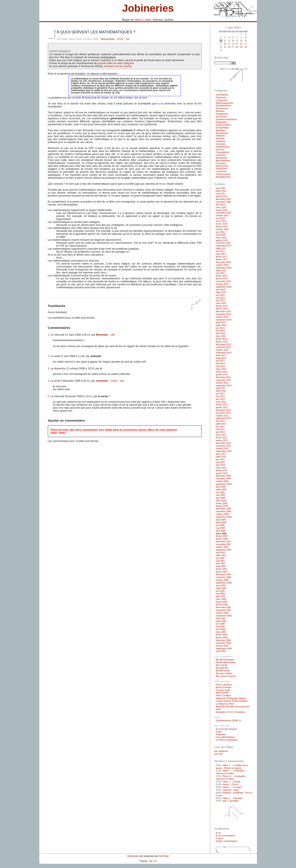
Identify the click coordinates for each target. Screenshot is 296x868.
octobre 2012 (222, 383)
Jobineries (148, 8)
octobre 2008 (222, 514)
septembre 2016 (224, 268)
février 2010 (222, 471)
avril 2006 (220, 596)
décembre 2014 (223, 312)
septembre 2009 (224, 484)
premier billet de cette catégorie (116, 63)
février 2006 (222, 602)
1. (49, 335)
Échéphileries (222, 128)
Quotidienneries (223, 106)
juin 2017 (220, 251)
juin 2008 (220, 525)
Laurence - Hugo (231, 790)
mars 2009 (221, 501)
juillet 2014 (221, 325)
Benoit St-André (223, 687)
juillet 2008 (221, 523)
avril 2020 (220, 205)
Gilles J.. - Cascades (233, 798)
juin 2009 (220, 492)
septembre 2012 (224, 386)
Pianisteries (221, 169)
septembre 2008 (224, 517)
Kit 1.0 (153, 861)
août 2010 (221, 454)
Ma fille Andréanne (225, 660)
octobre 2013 (222, 350)
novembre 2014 (223, 314)
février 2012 (222, 405)
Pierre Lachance (224, 685)
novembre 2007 (223, 544)
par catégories (221, 751)
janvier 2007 (222, 572)
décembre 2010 (223, 443)
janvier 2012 (222, 407)
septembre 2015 (224, 287)
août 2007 (221, 553)
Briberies (220, 111)
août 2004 (221, 651)
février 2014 (222, 339)
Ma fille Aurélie (223, 671)
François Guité (223, 690)
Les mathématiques (225, 737)
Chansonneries (223, 174)
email (114, 381)
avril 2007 (220, 563)
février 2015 (222, 306)
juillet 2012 (221, 391)
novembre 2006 (223, 577)
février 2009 (222, 503)
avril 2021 (220, 194)
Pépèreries (221, 98)
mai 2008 (220, 528)
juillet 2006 (221, 588)
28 (237, 47)
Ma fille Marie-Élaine (226, 662)
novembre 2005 (223, 610)
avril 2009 (220, 498)
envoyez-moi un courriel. (118, 66)
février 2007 (222, 569)
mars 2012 (221, 402)
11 (225, 41)
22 (241, 44)
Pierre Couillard (223, 696)
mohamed (102, 381)
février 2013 (222, 372)
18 (225, 44)
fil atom (219, 838)
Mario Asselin (222, 693)
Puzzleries (221, 163)
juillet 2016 (221, 271)
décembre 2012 (223, 377)
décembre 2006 (223, 575)
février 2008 (222, 536)
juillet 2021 (221, 191)
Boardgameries (223, 177)
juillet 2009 (221, 490)
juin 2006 (220, 591)
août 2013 (221, 355)
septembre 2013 (224, 353)
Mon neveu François (226, 676)
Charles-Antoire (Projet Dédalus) (232, 701)
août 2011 (221, 421)
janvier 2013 (222, 375)
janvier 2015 (222, 309)
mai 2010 (220, 462)
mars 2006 (221, 599)
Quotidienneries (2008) (227, 721)
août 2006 (221, 586)
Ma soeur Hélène (224, 673)
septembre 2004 (224, 649)
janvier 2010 (222, 473)
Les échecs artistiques (227, 740)
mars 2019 (221, 221)
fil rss (218, 833)
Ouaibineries (222, 114)
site (113, 335)
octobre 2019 (222, 216)
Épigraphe (221, 734)
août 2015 (221, 290)
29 (241, 47)
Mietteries (220, 130)
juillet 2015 (221, 292)
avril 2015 (220, 300)
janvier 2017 (222, 260)
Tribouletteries (223, 152)
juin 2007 (220, 558)
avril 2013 (220, 366)
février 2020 (222, 210)
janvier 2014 (222, 342)
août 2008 (221, 520)
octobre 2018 (222, 229)
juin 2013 (220, 361)
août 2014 (221, 323)
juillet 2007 (221, 555)
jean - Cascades (230, 801)
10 (221, 41)
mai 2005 (220, 627)
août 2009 (221, 487)
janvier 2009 (222, 506)
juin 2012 (220, 394)
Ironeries (220, 150)
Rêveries (220, 139)
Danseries (221, 144)
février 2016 (222, 276)
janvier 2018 (222, 240)
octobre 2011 (222, 416)
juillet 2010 (221, 457)
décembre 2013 (223, 344)
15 (241, 41)
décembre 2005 (223, 607)
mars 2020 (221, 208)
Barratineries (222, 133)
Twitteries (220, 136)
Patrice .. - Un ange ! (233, 787)
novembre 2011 (223, 413)
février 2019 (222, 224)
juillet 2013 (221, 358)
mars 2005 (221, 632)
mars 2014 (221, 336)
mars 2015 (221, 303)
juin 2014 (220, 328)
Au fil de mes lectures (226, 729)
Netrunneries (222, 166)
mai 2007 (220, 561)
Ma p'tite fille (222, 668)
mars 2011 (221, 435)
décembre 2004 (223, 640)
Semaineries (222, 108)
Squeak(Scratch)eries (226, 119)
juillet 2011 (221, 424)
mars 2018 (221, 238)
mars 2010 (221, 468)
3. (49, 369)
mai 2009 (220, 495)
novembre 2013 (223, 347)
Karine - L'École (230, 784)
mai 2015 (220, 298)
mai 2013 (220, 364)
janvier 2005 (222, 638)
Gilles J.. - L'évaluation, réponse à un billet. (230, 772)
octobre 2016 (222, 265)
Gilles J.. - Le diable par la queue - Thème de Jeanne (232, 767)
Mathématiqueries (224, 103)
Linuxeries (221, 155)
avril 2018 (220, 235)
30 (246, 47)
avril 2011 (220, 432)
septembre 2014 (224, 320)
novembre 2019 (223, 213)
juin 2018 (220, 232)
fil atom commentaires (226, 841)
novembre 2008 (223, 511)
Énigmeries (221, 122)
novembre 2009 (223, 479)
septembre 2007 (224, 550)
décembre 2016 (223, 262)
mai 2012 (220, 396)
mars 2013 (221, 369)
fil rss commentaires (225, 836)
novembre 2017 (223, 243)
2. (49, 356)
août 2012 (221, 388)
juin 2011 (220, 427)
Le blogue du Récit (225, 704)
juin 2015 (220, 295)
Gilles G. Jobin (143, 20)
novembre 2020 (223, 202)
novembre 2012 (223, 380)
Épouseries (221, 117)
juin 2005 (220, 624)
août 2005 (221, 618)
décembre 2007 (223, 542)
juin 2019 (220, 218)
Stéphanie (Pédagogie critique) (231, 698)
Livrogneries (222, 100)
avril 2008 (220, 531)
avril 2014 (220, 333)
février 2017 (222, 257)
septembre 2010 (224, 451)
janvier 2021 (222, 196)
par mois (219, 754)
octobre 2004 (222, 646)
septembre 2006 (224, 583)
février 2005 (222, 635)
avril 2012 (220, 399)
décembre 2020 (223, 199)
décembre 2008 (223, 509)
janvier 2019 (222, 227)
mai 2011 (220, 429)
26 (229, 47)
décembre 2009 (223, 476)
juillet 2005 (221, 621)
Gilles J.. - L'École (231, 782)
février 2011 (222, 438)
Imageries (220, 141)
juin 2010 (220, 459)
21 (237, 44)
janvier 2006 (222, 605)
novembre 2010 (223, 446)
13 (233, 41)
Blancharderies (223, 161)
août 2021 (221, 188)
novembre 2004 (223, 643)
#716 (120, 39)
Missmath (102, 335)
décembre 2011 (223, 410)
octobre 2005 (222, 613)
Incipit (219, 732)
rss (128, 39)
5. (49, 396)
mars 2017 (221, 254)
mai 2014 (220, 331)
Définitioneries (223, 147)
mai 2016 (220, 273)
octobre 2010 (222, 448)
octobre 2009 (222, 481)
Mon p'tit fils (221, 665)
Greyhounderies (224, 125)
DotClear (164, 856)
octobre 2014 (222, 317)
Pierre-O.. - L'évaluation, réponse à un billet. (231, 778)
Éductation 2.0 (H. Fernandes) (230, 712)
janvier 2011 (222, 440)
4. (49, 381)
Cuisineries (221, 171)
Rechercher (222, 58)
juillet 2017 (221, 248)
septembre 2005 (224, 616)
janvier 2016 (222, 279)
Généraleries (222, 95)
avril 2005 (220, 629)
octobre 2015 (222, 284)
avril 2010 (220, 465)
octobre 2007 (222, 547)
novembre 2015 (223, 281)
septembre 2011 (224, 418)
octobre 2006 (222, 580)
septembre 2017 (224, 246)
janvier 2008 (222, 539)
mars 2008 (221, 534)
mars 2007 (221, 566)
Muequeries (108, 39)
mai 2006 (220, 594)
